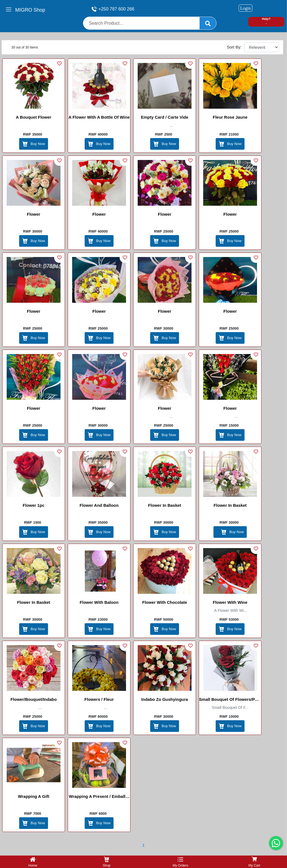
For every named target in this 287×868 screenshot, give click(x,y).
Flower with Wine (230, 602)
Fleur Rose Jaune (230, 117)
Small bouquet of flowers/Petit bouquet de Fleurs (230, 700)
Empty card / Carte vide (165, 117)
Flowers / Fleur (99, 699)
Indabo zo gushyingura (165, 699)
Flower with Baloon (99, 602)
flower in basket (164, 505)
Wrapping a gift (34, 796)
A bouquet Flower (34, 117)
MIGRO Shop (30, 10)
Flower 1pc (34, 505)
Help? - (266, 21)
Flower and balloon (99, 505)
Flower (34, 214)
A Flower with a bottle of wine (99, 117)
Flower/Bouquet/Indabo (34, 699)
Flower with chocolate (165, 602)
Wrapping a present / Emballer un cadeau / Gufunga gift (99, 797)
